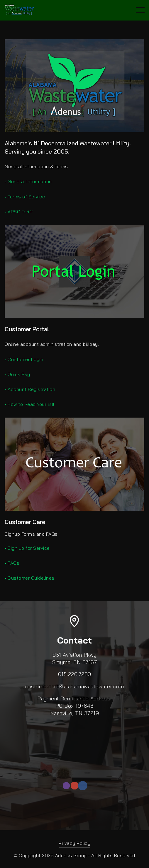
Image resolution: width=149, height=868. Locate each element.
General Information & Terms (36, 166)
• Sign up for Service (27, 548)
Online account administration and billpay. (52, 344)
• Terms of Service (25, 197)
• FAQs (12, 563)
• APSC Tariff (19, 212)
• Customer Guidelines (30, 578)
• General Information (28, 181)
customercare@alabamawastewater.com (74, 686)
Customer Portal (27, 329)
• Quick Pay (17, 374)
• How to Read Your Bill (30, 404)
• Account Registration (30, 389)
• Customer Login (24, 359)
